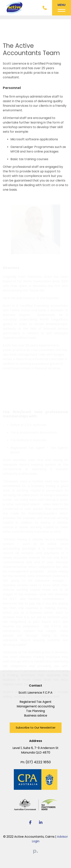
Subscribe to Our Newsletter (36, 727)
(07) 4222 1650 (38, 762)
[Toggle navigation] (62, 8)
